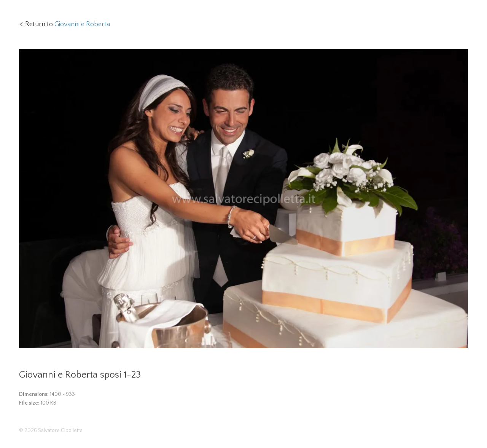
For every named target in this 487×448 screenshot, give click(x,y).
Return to (68, 24)
